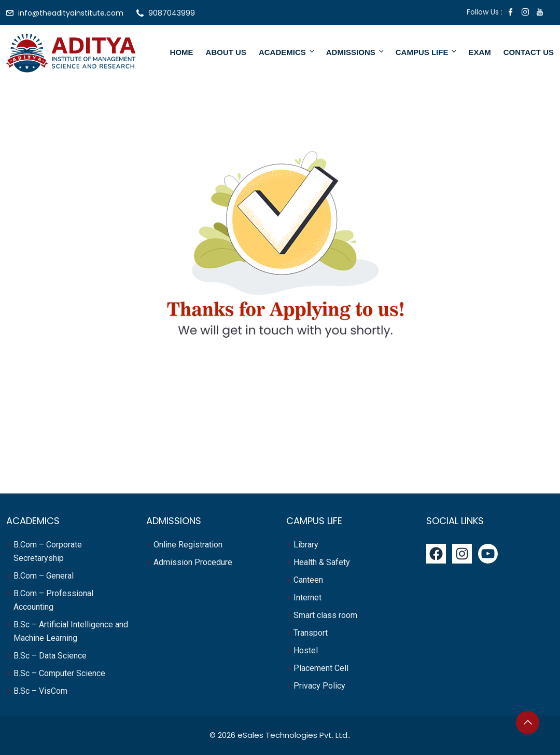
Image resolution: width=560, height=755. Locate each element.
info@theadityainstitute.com (71, 13)
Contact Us (529, 52)
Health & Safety (322, 562)
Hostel (307, 650)
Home (182, 52)
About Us (226, 52)
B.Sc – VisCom (40, 691)
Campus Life (427, 52)
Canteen (308, 580)
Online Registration (188, 545)
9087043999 (172, 13)
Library (306, 545)
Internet (309, 598)
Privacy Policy (319, 686)
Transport (312, 633)
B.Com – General (44, 576)
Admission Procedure (193, 562)
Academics (287, 52)
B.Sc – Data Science (50, 656)
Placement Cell (321, 668)
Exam (479, 52)
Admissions (356, 52)
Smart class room (325, 615)
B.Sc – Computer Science (59, 673)
